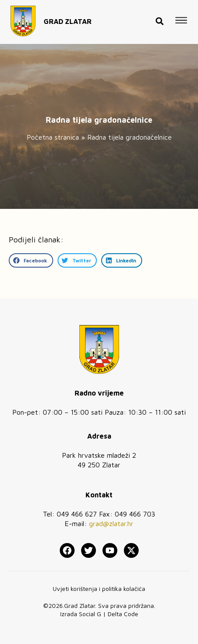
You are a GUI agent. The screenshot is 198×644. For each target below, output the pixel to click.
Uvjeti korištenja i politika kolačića (99, 589)
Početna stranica (53, 137)
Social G (90, 614)
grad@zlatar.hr (111, 523)
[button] (159, 19)
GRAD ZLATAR (68, 20)
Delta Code (123, 614)
